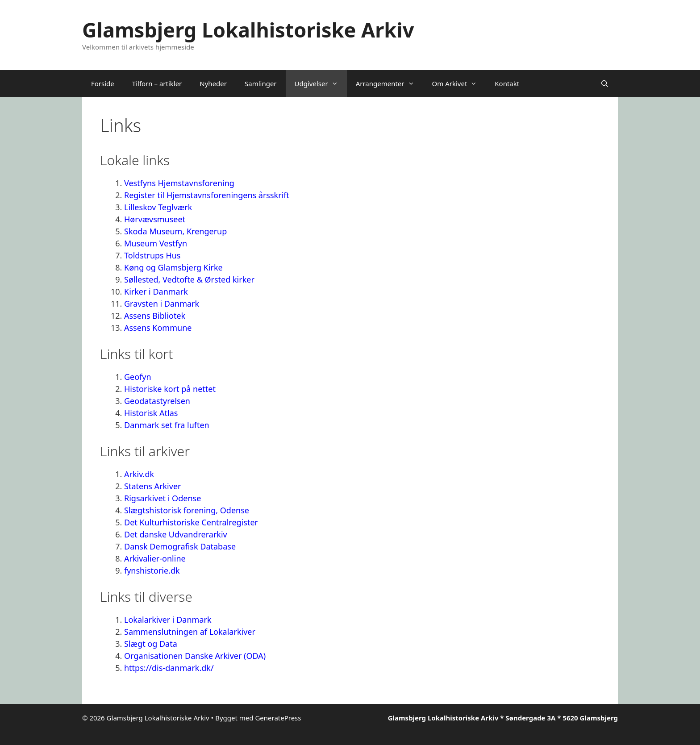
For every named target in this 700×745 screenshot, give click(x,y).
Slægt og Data (151, 644)
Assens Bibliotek (155, 316)
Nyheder (213, 83)
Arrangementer (390, 83)
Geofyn (138, 377)
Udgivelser (321, 83)
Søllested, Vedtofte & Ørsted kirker (189, 279)
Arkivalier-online (155, 558)
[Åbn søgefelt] (605, 83)
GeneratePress (278, 718)
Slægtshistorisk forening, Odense (187, 510)
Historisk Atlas (151, 413)
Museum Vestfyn (156, 243)
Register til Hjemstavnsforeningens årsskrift (207, 195)
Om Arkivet (459, 83)
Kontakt (507, 83)
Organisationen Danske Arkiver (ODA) (195, 656)
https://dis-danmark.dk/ (169, 668)
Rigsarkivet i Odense (162, 498)
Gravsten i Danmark (162, 304)
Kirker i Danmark (156, 291)
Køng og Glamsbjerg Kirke (173, 267)
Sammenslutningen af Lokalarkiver (190, 632)
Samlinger (261, 83)
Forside (103, 83)
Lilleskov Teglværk (158, 207)
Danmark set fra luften (167, 425)
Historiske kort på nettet (170, 389)
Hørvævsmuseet (155, 219)
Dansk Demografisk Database (180, 546)
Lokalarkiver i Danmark (168, 620)
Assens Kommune (158, 328)
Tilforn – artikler (157, 83)
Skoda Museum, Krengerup (175, 231)
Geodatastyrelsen (158, 401)
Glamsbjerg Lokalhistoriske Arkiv (248, 30)
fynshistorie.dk (152, 570)
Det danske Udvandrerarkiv (176, 534)
